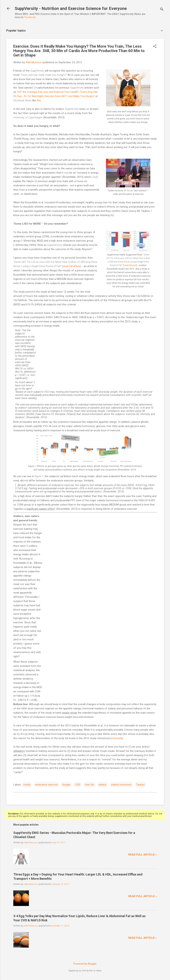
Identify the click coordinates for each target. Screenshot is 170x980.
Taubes (140, 785)
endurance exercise (46, 785)
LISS (78, 785)
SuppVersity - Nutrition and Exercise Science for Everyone (71, 9)
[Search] (162, 10)
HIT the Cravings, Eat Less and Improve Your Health (48, 92)
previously (116, 738)
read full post (130, 265)
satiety (102, 785)
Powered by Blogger (85, 964)
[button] (155, 47)
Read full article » (143, 855)
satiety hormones (121, 785)
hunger (66, 785)
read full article (72, 266)
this (39, 100)
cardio (27, 785)
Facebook (30, 17)
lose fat (89, 785)
